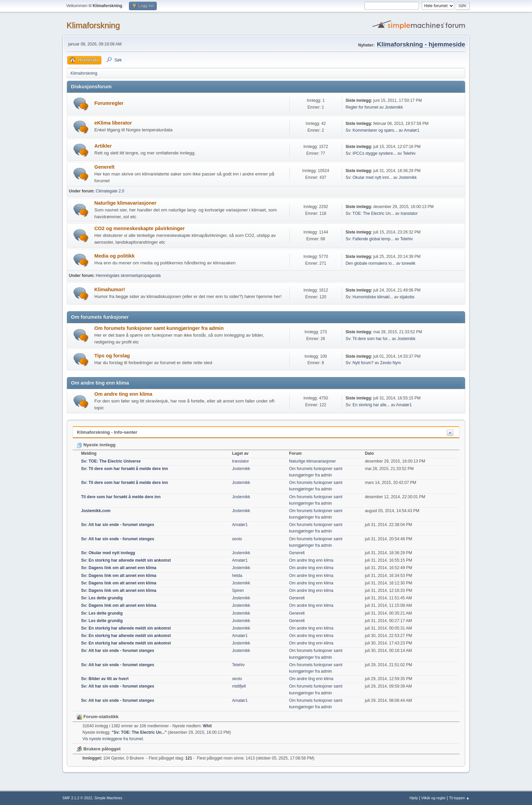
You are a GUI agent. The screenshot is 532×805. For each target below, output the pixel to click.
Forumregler (109, 103)
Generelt (104, 167)
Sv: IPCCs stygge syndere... (371, 153)
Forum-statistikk (98, 717)
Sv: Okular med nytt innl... (369, 177)
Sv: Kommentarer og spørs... (371, 130)
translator (409, 213)
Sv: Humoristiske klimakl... (369, 297)
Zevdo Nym (390, 363)
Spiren (238, 591)
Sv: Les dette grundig (102, 598)
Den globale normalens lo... (370, 263)
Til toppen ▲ (459, 798)
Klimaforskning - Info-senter (107, 432)
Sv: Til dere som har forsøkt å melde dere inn (125, 469)
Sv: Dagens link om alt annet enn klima (119, 568)
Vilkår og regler (433, 798)
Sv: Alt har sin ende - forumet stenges (118, 525)
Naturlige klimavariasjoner (125, 203)
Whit (207, 726)
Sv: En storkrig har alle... (368, 405)
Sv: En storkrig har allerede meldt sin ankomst (126, 560)
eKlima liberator (113, 123)
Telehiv (409, 153)
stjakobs (407, 297)
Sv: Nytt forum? (359, 363)
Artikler (103, 146)
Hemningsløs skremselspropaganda (128, 276)
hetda (237, 576)
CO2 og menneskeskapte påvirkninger (139, 228)
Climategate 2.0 (110, 191)
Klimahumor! (110, 289)
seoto (237, 539)
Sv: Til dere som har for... (368, 339)
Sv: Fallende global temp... (369, 239)
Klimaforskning (93, 25)
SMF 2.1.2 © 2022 (77, 798)
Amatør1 (412, 130)
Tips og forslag (112, 356)
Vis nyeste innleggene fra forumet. (113, 739)
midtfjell (239, 686)
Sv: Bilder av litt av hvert (105, 679)
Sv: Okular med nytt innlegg (108, 553)
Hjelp (414, 798)
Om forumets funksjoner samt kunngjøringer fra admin (159, 328)
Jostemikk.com (96, 511)
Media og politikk (115, 256)
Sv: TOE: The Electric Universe (111, 461)
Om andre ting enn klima (123, 394)
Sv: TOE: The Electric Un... (370, 213)
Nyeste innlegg (96, 445)
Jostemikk (394, 107)
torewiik (409, 263)
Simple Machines (108, 798)
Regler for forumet (362, 107)
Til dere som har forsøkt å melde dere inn (121, 497)
